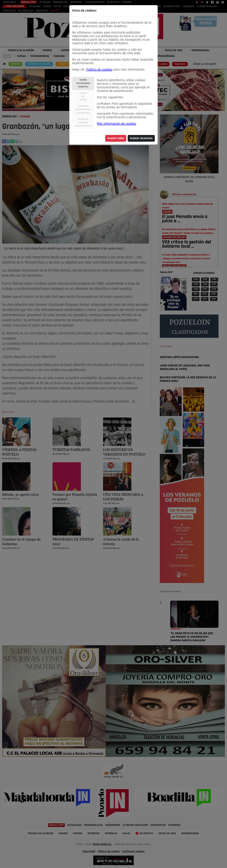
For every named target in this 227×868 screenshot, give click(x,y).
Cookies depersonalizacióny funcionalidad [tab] (83, 109)
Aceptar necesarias (141, 138)
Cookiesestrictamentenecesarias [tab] (83, 83)
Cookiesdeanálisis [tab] (83, 96)
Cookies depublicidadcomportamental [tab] (83, 123)
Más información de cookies (117, 124)
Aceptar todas (116, 138)
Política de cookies (99, 70)
